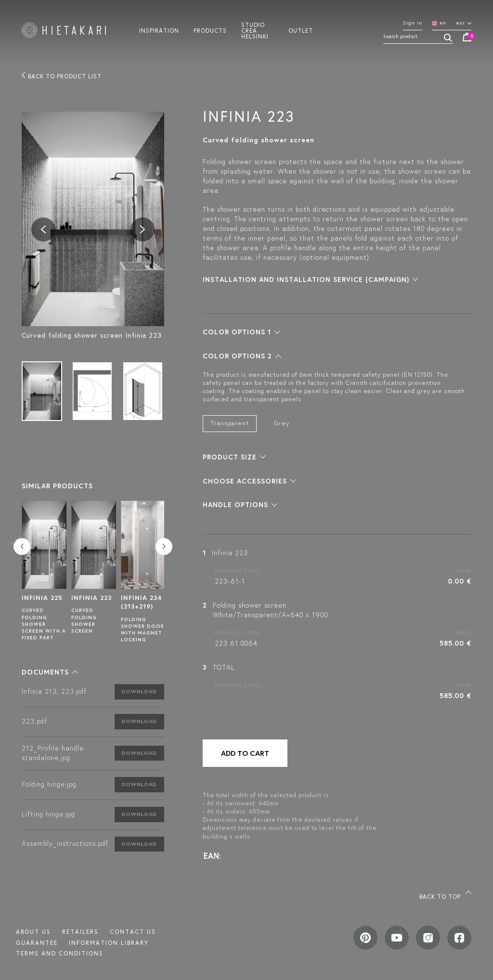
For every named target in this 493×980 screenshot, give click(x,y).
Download (139, 691)
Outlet (301, 30)
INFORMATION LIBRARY (109, 943)
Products (210, 30)
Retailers (80, 932)
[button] (50, 672)
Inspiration (159, 30)
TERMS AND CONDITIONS (60, 953)
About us (33, 932)
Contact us (133, 932)
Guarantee (37, 943)
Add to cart (245, 753)
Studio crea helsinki (255, 30)
